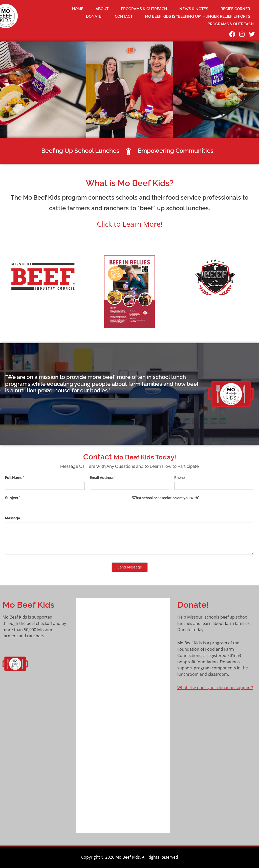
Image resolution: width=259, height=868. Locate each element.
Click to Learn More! (130, 224)
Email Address (103, 478)
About (102, 9)
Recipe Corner (235, 9)
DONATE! (94, 16)
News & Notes (194, 9)
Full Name (15, 478)
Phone (179, 478)
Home (78, 9)
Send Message (130, 567)
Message (14, 518)
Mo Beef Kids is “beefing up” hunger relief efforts (198, 16)
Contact (124, 16)
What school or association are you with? (167, 498)
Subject (13, 498)
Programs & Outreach (144, 9)
